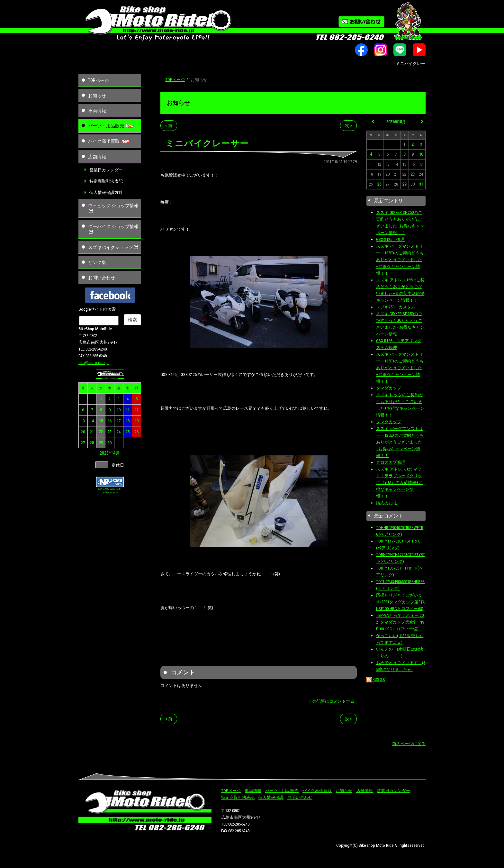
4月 (117, 453)
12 (137, 410)
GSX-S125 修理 (390, 239)
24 (119, 432)
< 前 (169, 126)
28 (92, 443)
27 (83, 443)
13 (83, 421)
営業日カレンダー (106, 170)
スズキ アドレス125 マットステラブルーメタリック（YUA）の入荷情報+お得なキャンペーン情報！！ (399, 483)
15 (101, 421)
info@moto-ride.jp (94, 363)
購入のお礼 (387, 503)
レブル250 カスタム (396, 307)
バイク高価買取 (104, 141)
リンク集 (97, 262)
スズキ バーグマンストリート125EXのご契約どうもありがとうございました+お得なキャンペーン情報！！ (400, 260)
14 (92, 421)
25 (128, 432)
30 (110, 443)
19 (137, 421)
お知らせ (97, 96)
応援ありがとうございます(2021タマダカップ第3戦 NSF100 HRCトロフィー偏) (402, 602)
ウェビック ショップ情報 (113, 208)
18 (128, 421)
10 (119, 410)
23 (110, 432)
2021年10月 (396, 122)
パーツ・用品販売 (106, 126)
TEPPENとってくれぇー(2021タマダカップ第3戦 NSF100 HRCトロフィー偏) (400, 622)
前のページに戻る (409, 744)
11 (128, 410)
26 (137, 432)
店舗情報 (97, 157)
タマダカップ (389, 388)
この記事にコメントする (331, 701)
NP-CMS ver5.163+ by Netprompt (110, 491)
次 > (348, 126)
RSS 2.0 (376, 679)
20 (83, 432)
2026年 (106, 453)
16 (110, 421)
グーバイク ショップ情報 (113, 229)
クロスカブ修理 (391, 462)
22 (101, 432)
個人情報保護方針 (106, 192)
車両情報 (97, 111)
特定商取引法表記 (106, 181)
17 (119, 421)
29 (101, 443)
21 (92, 432)
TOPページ (99, 80)
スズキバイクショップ (114, 247)
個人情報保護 (271, 797)
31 (421, 184)
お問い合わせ (102, 278)
